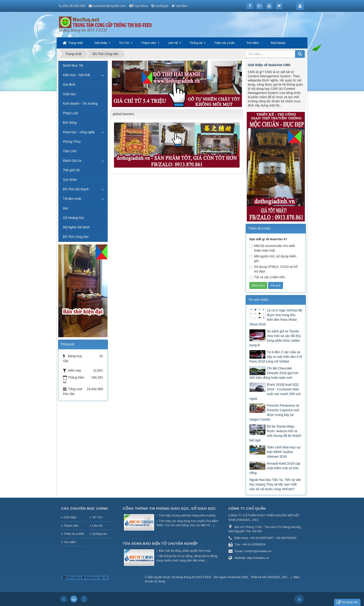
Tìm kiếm (253, 43)
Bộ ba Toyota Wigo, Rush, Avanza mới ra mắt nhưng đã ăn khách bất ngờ (275, 433)
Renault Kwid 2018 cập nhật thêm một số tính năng (275, 468)
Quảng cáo (99, 534)
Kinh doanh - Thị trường (80, 104)
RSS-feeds (278, 43)
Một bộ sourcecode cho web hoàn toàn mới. (272, 248)
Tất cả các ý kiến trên (267, 277)
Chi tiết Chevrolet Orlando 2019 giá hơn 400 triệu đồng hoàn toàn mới (274, 373)
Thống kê (196, 43)
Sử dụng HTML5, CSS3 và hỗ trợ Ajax (273, 269)
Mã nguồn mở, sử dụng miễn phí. (273, 259)
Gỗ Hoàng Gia (73, 218)
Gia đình (69, 84)
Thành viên (149, 43)
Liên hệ (173, 43)
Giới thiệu (101, 43)
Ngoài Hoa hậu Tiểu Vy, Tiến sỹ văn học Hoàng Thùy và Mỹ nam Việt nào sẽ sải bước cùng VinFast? (275, 484)
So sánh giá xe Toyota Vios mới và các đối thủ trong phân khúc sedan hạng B (275, 338)
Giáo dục (70, 94)
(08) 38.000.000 (74, 6)
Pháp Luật (70, 113)
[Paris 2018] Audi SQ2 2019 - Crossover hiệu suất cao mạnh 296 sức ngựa (275, 392)
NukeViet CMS (238, 577)
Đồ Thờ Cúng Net (76, 237)
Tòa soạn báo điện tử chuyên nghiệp (160, 543)
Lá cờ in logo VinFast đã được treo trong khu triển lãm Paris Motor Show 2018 (276, 317)
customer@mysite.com (109, 6)
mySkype (162, 6)
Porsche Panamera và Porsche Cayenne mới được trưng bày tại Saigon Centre (274, 412)
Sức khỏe (70, 180)
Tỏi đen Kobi (72, 199)
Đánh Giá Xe (72, 161)
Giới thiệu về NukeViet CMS (269, 65)
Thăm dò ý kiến (225, 43)
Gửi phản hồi (347, 602)
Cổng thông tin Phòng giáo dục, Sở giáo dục (169, 508)
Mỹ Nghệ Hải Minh (76, 227)
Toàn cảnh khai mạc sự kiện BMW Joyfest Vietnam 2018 (284, 452)
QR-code (70, 578)
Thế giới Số (71, 170)
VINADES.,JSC (277, 577)
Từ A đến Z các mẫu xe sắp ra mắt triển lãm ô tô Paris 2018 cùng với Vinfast (276, 357)
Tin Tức (124, 43)
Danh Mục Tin (73, 65)
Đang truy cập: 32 (95, 578)
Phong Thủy (72, 142)
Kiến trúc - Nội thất (76, 75)
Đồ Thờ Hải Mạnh (76, 189)
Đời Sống (70, 123)
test (66, 208)
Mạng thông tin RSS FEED (193, 577)
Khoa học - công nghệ (79, 132)
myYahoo (141, 6)
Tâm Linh (70, 151)
